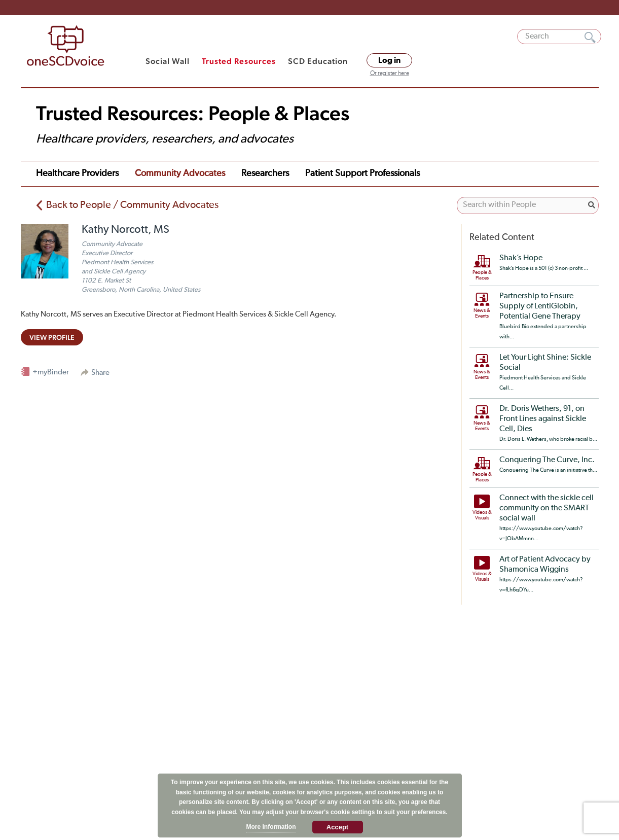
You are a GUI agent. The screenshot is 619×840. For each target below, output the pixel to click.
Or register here (390, 74)
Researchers (265, 173)
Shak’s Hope (521, 258)
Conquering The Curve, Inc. (547, 460)
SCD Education (318, 61)
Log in (389, 60)
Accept (337, 827)
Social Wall (168, 61)
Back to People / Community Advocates (132, 205)
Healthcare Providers (77, 173)
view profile (52, 337)
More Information (271, 827)
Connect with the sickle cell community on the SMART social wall (547, 508)
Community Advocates (180, 173)
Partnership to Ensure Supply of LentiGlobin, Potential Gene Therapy (540, 306)
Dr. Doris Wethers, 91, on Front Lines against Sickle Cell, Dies (543, 419)
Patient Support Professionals (362, 173)
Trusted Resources (239, 61)
